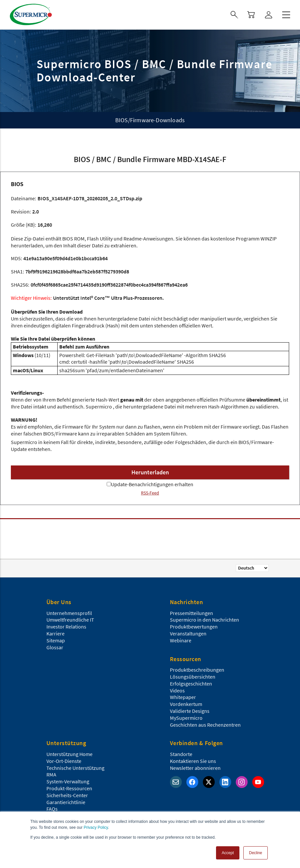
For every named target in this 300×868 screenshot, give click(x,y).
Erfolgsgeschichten (191, 684)
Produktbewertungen (194, 627)
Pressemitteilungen (191, 613)
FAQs (52, 809)
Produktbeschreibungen (197, 670)
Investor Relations (66, 627)
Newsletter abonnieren (195, 768)
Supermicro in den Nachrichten (205, 620)
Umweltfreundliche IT (70, 620)
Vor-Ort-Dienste (64, 761)
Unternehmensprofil (69, 613)
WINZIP (269, 238)
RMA (51, 774)
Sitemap (56, 640)
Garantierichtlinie (66, 802)
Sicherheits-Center (67, 795)
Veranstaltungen (188, 633)
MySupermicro (186, 718)
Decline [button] (256, 853)
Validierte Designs (190, 711)
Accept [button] (228, 853)
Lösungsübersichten (193, 677)
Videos (177, 690)
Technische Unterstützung (75, 768)
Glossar (55, 647)
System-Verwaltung (68, 781)
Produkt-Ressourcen (69, 788)
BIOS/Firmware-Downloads (150, 120)
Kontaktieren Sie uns (193, 761)
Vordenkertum (186, 704)
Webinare (181, 640)
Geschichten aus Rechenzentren (205, 725)
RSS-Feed (150, 493)
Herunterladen (150, 472)
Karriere (55, 633)
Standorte (181, 754)
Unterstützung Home (69, 754)
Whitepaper (183, 697)
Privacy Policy (96, 827)
